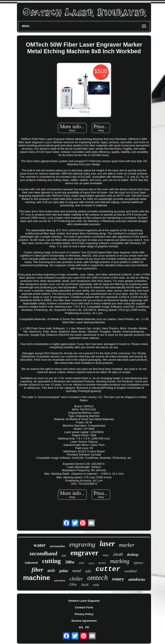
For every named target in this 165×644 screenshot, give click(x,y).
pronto (102, 563)
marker (127, 545)
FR (87, 627)
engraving (82, 544)
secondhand (44, 554)
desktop (133, 555)
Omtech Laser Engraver (84, 601)
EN (81, 627)
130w (73, 584)
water (40, 545)
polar (64, 571)
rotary (118, 579)
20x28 (85, 585)
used (81, 563)
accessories (57, 546)
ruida (96, 585)
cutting (51, 561)
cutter (108, 569)
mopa (106, 555)
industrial (31, 563)
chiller (76, 579)
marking (120, 561)
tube (88, 571)
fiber (37, 570)
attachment (60, 580)
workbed (131, 571)
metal (77, 571)
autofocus (137, 579)
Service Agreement (84, 621)
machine (37, 578)
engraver (84, 553)
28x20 (91, 563)
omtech (97, 578)
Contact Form (84, 607)
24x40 (118, 554)
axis (51, 570)
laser (107, 544)
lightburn (138, 563)
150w (64, 556)
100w (70, 562)
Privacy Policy (84, 614)
